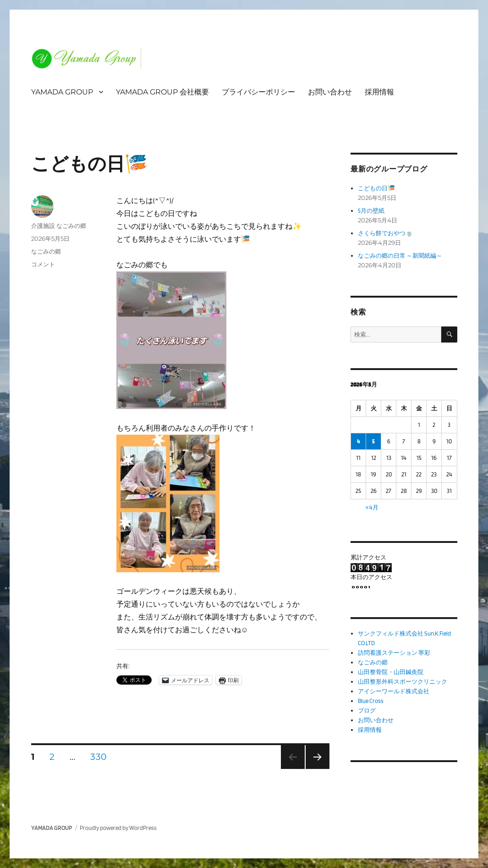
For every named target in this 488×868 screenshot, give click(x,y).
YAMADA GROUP (62, 92)
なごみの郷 (46, 251)
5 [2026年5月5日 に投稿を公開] (373, 441)
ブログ (367, 710)
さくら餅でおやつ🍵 (385, 233)
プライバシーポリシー (258, 92)
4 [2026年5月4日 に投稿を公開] (359, 441)
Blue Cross (371, 701)
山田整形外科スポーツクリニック (403, 682)
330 (98, 758)
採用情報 (379, 92)
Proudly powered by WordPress (118, 828)
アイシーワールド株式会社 (394, 691)
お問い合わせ (330, 92)
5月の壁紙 (371, 211)
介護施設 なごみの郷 (59, 226)
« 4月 (372, 507)
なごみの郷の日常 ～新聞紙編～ (400, 256)
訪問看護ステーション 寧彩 (394, 653)
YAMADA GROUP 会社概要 (162, 92)
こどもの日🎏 (89, 164)
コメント (43, 264)
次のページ (315, 769)
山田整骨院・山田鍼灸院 (391, 672)
